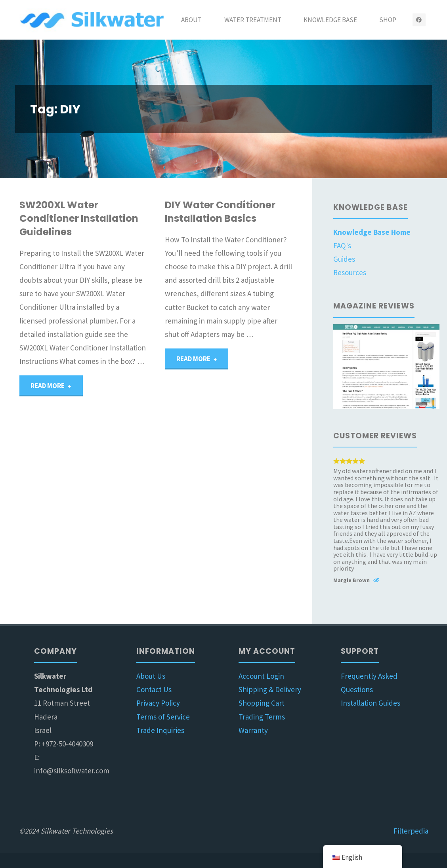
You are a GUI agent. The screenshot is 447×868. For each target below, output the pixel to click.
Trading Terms (262, 717)
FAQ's (342, 246)
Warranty (253, 730)
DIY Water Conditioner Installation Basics (220, 212)
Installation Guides (371, 703)
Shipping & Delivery (270, 689)
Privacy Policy (158, 703)
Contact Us (154, 689)
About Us (151, 676)
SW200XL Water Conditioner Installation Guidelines (79, 218)
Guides (344, 259)
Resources (350, 272)
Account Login (261, 676)
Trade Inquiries (160, 730)
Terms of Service (163, 717)
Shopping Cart (262, 703)
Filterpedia (411, 831)
